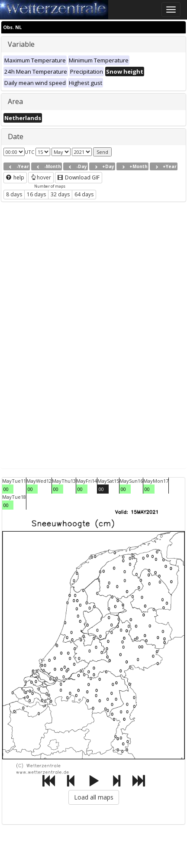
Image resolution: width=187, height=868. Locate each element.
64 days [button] (84, 194)
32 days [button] (60, 194)
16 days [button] (36, 194)
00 (6, 489)
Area (15, 101)
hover (41, 177)
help (15, 177)
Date (16, 137)
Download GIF (79, 177)
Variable (21, 44)
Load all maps (94, 797)
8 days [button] (14, 194)
